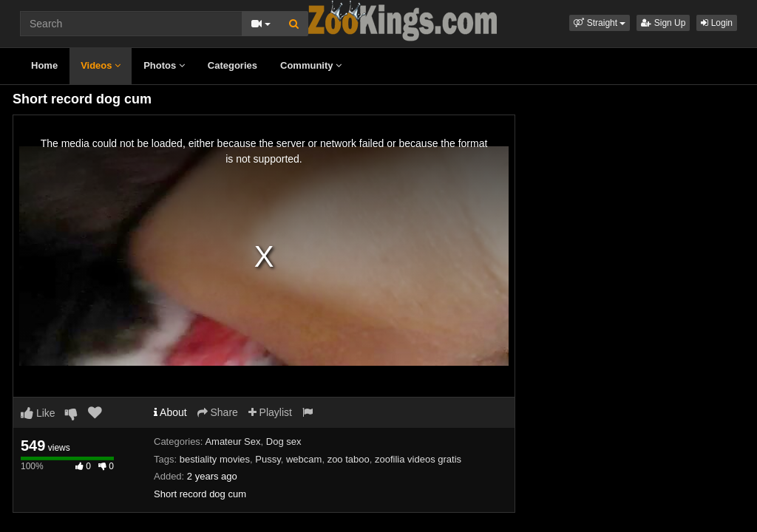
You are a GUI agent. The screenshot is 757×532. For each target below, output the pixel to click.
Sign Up (663, 23)
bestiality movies (215, 459)
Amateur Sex (232, 441)
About (170, 412)
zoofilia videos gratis (418, 459)
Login (717, 23)
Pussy (268, 459)
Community (311, 65)
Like (38, 413)
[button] (600, 23)
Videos (101, 65)
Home (44, 65)
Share (218, 412)
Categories (232, 65)
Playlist (270, 412)
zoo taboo (349, 459)
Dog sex (284, 441)
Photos (164, 65)
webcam (304, 459)
